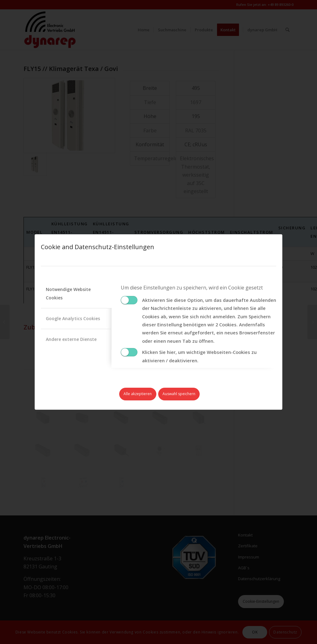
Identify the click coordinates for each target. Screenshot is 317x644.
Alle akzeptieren (138, 394)
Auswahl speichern (179, 394)
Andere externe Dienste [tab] (71, 339)
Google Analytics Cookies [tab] (73, 318)
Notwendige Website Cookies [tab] (68, 293)
